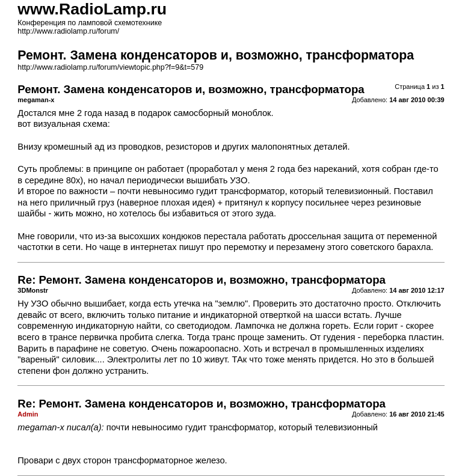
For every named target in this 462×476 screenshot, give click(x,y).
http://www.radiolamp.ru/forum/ (68, 31)
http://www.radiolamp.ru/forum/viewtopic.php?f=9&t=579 (110, 67)
